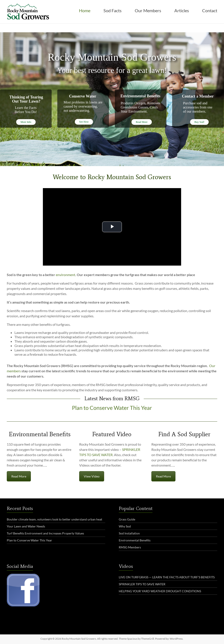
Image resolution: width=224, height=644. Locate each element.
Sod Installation (129, 533)
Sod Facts (113, 10)
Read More (19, 476)
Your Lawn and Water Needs (26, 526)
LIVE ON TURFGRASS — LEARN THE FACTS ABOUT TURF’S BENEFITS (167, 577)
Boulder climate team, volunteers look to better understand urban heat (54, 519)
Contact (210, 10)
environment (66, 275)
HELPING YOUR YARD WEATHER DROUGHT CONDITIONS (160, 591)
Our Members (148, 10)
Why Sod (125, 526)
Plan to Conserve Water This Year (112, 408)
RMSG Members (130, 547)
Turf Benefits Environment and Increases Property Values (45, 533)
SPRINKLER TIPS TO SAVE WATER (142, 584)
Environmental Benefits (135, 540)
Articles (182, 10)
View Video (92, 476)
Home (85, 10)
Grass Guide (127, 519)
